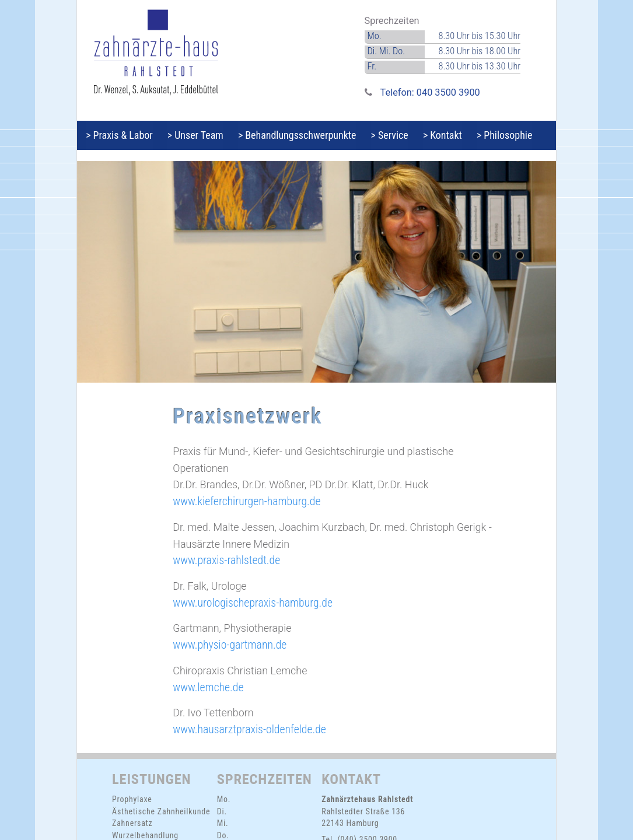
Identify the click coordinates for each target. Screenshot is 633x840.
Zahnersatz (132, 823)
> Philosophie (528, 136)
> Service (404, 136)
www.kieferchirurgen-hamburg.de (246, 501)
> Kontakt (462, 136)
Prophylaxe (132, 799)
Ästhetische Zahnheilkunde (161, 811)
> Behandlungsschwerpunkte (308, 136)
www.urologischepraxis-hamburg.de (253, 603)
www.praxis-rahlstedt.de (226, 560)
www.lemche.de (208, 687)
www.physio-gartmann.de (230, 645)
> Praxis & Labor (122, 136)
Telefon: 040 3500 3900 (430, 92)
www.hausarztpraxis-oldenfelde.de (249, 729)
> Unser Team (202, 136)
